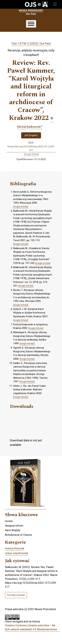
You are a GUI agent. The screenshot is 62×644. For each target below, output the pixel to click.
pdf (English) (31, 135)
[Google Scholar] (31, 154)
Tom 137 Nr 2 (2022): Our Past (31, 43)
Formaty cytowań (16, 595)
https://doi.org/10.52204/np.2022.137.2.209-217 (31, 148)
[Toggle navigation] (55, 4)
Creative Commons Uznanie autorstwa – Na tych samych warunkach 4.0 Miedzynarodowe (31, 627)
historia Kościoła (15, 548)
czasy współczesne (17, 553)
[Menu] (31, 24)
